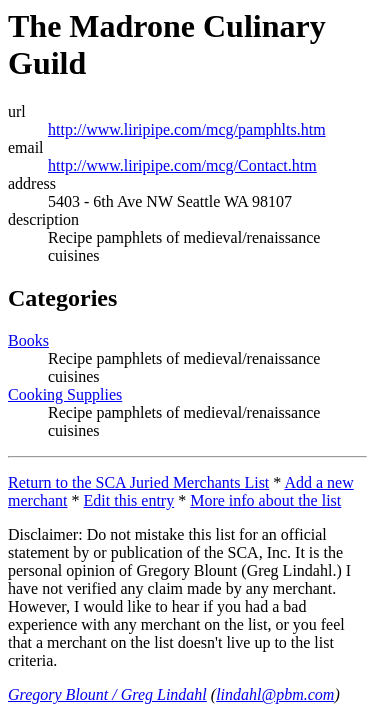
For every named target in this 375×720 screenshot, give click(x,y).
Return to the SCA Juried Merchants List (138, 482)
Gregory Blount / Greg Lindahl (107, 694)
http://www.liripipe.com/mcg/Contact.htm (182, 165)
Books (28, 340)
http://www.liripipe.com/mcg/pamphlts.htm (187, 129)
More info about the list (265, 500)
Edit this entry (129, 500)
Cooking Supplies (65, 394)
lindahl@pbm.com (275, 694)
